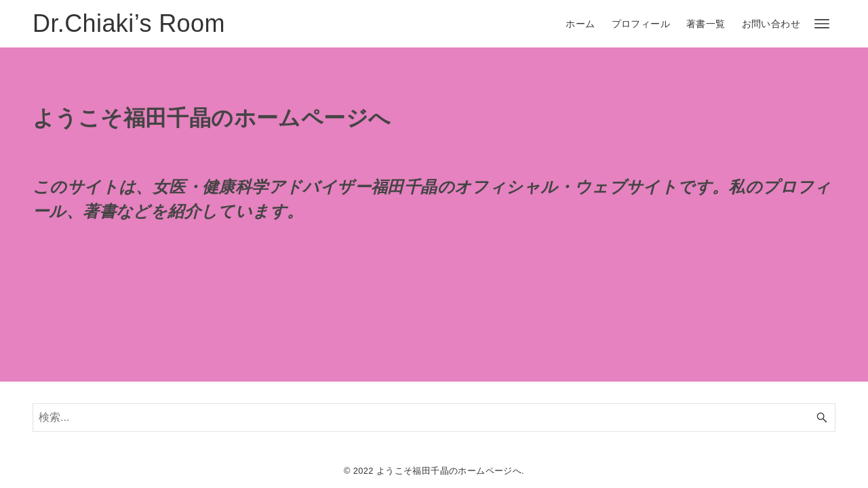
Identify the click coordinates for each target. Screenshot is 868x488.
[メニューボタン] (822, 24)
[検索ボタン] (822, 418)
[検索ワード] (434, 418)
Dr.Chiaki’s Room (129, 23)
